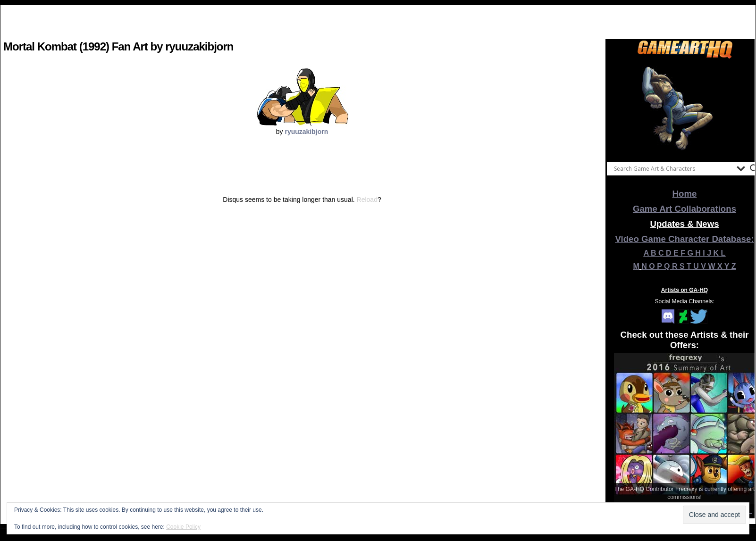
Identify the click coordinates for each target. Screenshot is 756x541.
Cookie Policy (183, 527)
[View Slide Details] (685, 108)
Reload (367, 200)
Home (685, 194)
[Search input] (673, 168)
